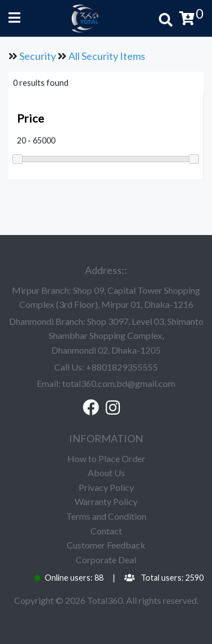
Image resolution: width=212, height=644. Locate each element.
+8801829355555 (122, 367)
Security (38, 56)
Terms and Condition (106, 516)
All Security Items (107, 56)
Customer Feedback (106, 545)
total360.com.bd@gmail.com (119, 383)
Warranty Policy (106, 501)
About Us (106, 473)
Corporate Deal (106, 560)
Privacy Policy (106, 487)
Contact (106, 531)
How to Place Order (106, 458)
